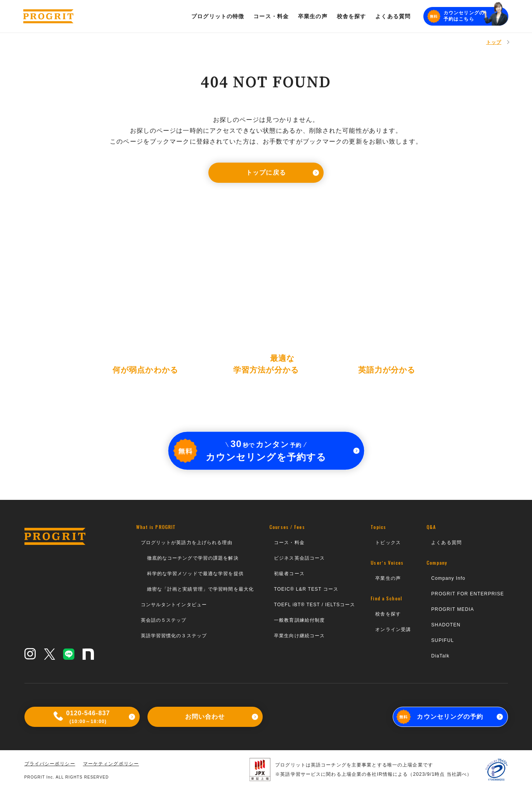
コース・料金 (289, 543)
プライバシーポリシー (50, 764)
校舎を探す (388, 614)
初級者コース (289, 574)
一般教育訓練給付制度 (299, 620)
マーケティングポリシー (111, 764)
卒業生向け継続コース (299, 636)
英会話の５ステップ (164, 620)
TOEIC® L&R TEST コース (306, 589)
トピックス (388, 543)
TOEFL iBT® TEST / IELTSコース (315, 605)
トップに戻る (282, 173)
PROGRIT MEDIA (452, 609)
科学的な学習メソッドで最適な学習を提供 (195, 574)
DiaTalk (440, 656)
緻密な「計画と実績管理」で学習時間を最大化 (201, 589)
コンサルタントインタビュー (174, 605)
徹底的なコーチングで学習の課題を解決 (193, 558)
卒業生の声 (388, 578)
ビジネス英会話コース (299, 558)
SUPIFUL (443, 640)
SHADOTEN (446, 625)
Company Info (448, 578)
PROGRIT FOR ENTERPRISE (468, 594)
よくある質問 (446, 543)
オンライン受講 (393, 629)
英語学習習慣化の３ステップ (174, 636)
